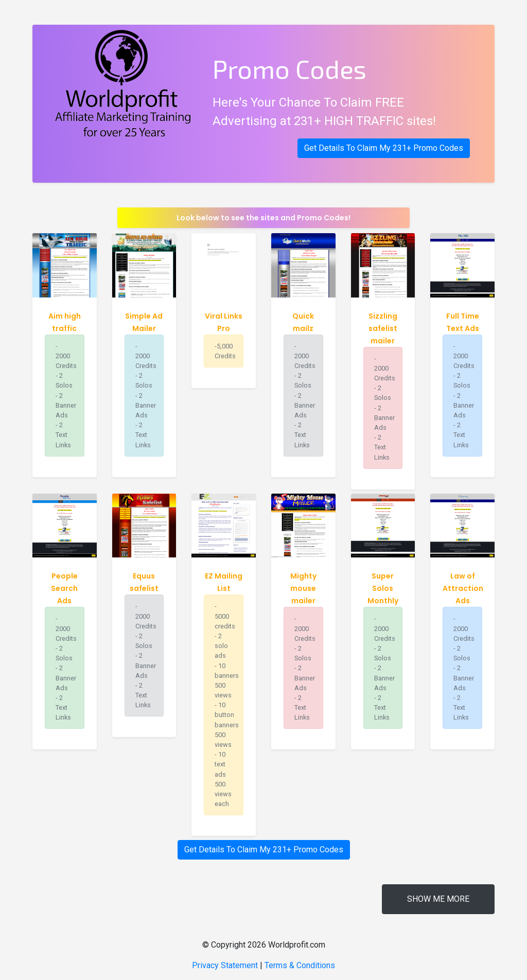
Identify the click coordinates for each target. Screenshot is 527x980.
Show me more (438, 899)
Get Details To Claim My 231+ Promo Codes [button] (384, 148)
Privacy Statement (225, 965)
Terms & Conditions (300, 965)
